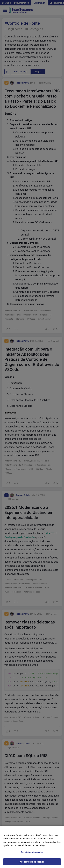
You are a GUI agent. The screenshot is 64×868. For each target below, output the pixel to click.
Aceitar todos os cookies (32, 864)
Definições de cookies (32, 855)
